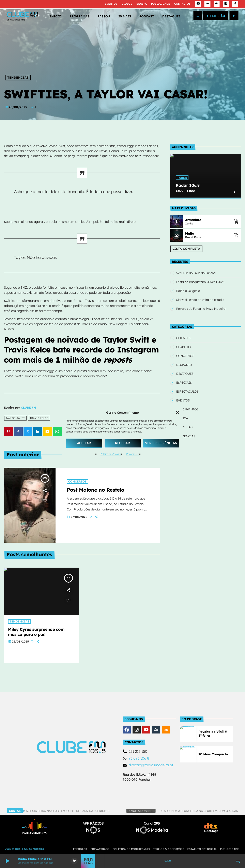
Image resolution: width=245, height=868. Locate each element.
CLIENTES (183, 332)
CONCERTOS (185, 350)
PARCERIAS (185, 421)
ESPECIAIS (184, 376)
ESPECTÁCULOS (188, 385)
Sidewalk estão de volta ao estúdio (200, 295)
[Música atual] (236, 219)
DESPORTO (184, 359)
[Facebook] (235, 4)
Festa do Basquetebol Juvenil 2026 (200, 277)
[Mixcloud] (217, 4)
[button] (177, 412)
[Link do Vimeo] (22, 16)
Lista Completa (186, 246)
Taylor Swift (15, 418)
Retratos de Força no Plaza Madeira (201, 304)
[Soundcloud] (208, 4)
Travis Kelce (39, 418)
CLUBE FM (29, 408)
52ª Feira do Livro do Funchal (196, 268)
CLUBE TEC (184, 341)
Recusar (123, 443)
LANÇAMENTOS (187, 403)
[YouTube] (198, 4)
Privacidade (133, 454)
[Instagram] (226, 4)
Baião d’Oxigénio (188, 286)
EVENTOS (183, 394)
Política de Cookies (111, 454)
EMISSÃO (216, 16)
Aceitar (84, 443)
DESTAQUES (185, 368)
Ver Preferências (161, 443)
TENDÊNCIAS (18, 77)
